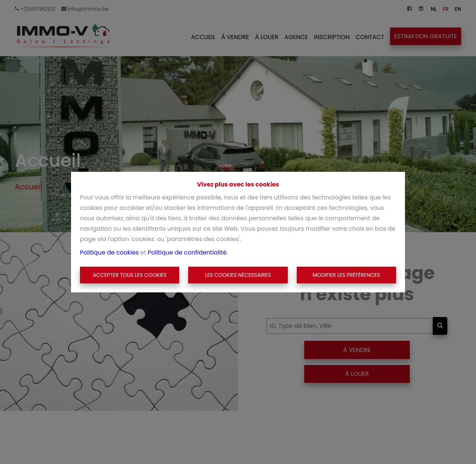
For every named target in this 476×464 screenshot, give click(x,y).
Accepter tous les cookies (130, 275)
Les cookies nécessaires (238, 275)
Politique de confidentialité (187, 252)
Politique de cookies (109, 252)
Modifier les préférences (346, 275)
